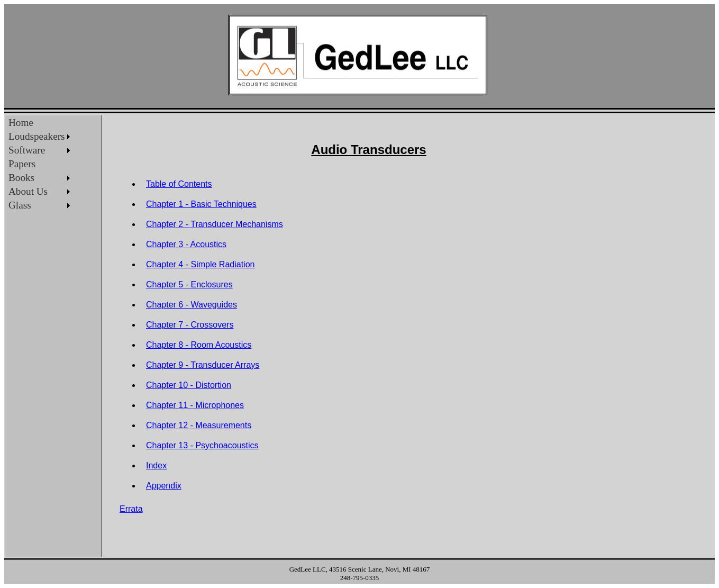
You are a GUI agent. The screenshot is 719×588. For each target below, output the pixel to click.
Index (156, 465)
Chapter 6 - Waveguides (192, 305)
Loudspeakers (37, 136)
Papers (22, 164)
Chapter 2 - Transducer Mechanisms (215, 224)
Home (21, 123)
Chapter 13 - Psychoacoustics (202, 445)
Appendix (164, 486)
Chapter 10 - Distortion (189, 385)
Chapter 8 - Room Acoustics (199, 345)
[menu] (39, 164)
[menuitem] (39, 123)
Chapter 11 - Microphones (195, 405)
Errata (131, 509)
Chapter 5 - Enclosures (189, 284)
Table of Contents (179, 184)
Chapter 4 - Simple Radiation (200, 264)
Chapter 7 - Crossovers (190, 325)
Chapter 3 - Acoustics (186, 244)
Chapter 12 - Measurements (199, 425)
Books (21, 178)
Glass (20, 205)
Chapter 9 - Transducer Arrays (203, 365)
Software (27, 150)
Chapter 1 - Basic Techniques (201, 204)
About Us (28, 191)
